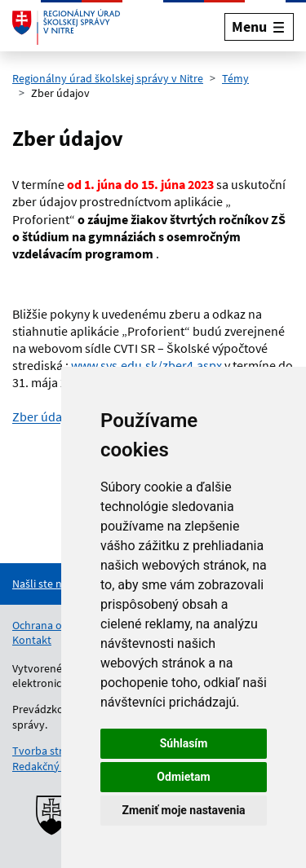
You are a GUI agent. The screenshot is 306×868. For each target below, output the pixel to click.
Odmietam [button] (183, 777)
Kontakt (32, 640)
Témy (235, 78)
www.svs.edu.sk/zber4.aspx (146, 365)
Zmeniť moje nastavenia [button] (183, 810)
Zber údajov (45, 416)
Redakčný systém (55, 766)
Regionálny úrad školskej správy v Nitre (108, 78)
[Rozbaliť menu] (259, 26)
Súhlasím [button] (184, 743)
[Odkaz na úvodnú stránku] (66, 27)
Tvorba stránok (50, 751)
